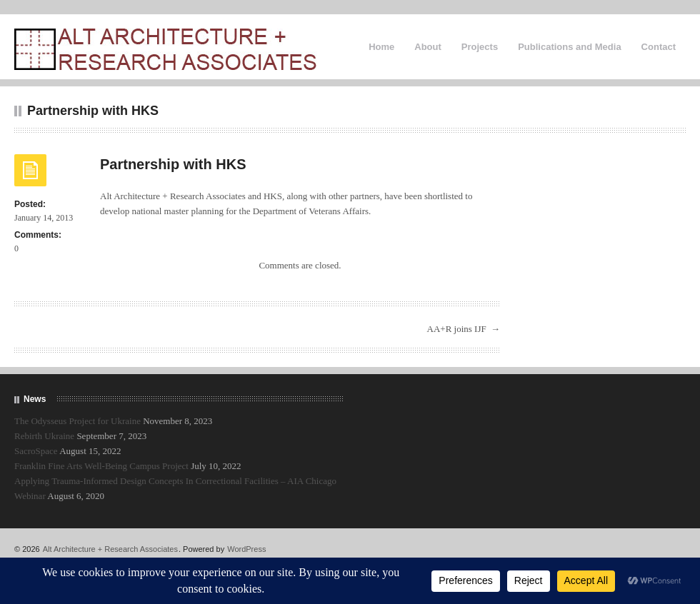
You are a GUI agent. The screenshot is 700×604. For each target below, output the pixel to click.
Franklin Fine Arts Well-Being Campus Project (101, 466)
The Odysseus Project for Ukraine (77, 421)
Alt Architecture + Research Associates (110, 549)
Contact (659, 47)
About (428, 47)
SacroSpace (36, 451)
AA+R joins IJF (457, 329)
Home (381, 47)
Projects (480, 47)
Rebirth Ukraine (44, 436)
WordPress (246, 549)
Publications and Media (569, 47)
